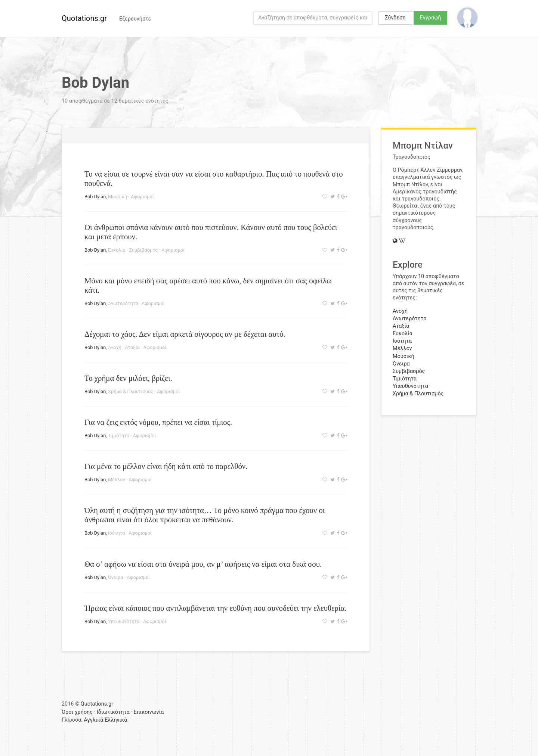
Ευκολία (117, 250)
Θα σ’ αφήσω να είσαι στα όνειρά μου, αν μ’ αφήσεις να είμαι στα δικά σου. (203, 564)
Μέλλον (117, 480)
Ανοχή (115, 347)
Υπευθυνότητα (124, 621)
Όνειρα (116, 577)
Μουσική (118, 197)
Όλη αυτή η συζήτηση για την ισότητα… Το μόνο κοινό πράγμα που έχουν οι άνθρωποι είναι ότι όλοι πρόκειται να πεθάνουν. (205, 515)
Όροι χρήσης (77, 712)
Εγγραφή (431, 18)
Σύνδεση (395, 18)
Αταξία (132, 347)
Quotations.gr (84, 18)
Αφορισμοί (142, 197)
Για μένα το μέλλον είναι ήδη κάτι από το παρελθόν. (166, 466)
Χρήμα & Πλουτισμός (131, 391)
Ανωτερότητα (123, 303)
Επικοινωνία (149, 712)
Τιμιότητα (119, 435)
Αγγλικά (93, 720)
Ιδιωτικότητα (113, 712)
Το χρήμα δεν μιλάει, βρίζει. (128, 378)
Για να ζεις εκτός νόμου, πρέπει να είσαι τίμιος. (158, 422)
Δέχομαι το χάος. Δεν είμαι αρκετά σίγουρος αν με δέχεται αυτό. (185, 334)
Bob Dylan (95, 197)
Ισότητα (117, 533)
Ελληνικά (116, 720)
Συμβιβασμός (144, 250)
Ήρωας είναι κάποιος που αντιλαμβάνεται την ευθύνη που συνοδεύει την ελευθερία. (216, 608)
